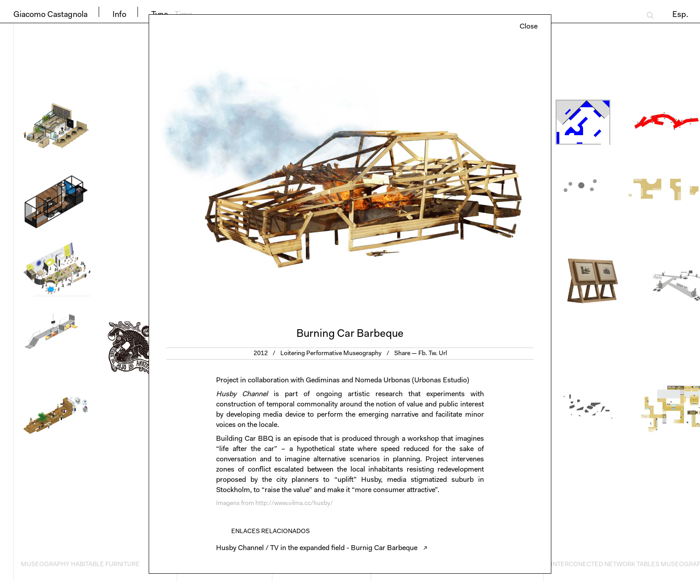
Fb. (423, 354)
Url (443, 354)
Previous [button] (250, 176)
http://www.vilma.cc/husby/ (294, 504)
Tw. (433, 354)
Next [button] (450, 176)
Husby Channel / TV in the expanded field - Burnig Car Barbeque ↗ (322, 548)
